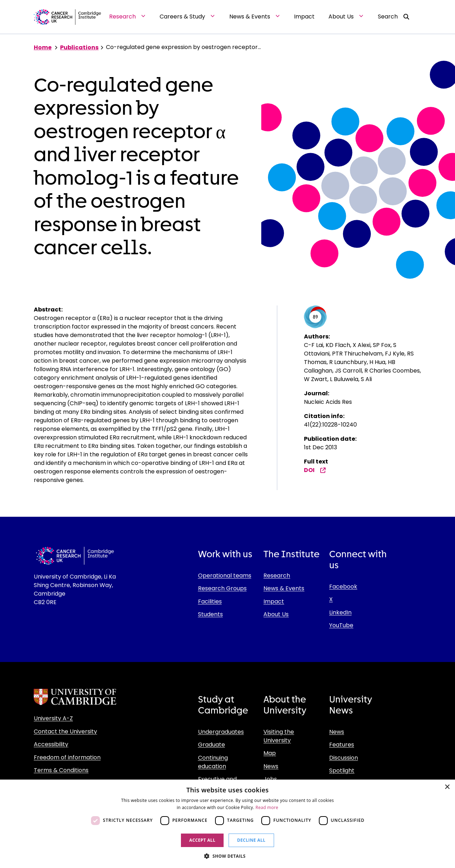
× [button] (447, 787)
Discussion (344, 758)
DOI (315, 470)
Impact (274, 601)
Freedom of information (67, 757)
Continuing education (213, 762)
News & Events (284, 588)
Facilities (210, 601)
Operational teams (225, 576)
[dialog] (227, 824)
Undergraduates (221, 732)
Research (277, 576)
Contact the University (65, 731)
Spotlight (342, 771)
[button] (227, 856)
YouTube (341, 625)
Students (210, 614)
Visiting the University (279, 736)
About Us (276, 614)
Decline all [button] (251, 840)
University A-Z (53, 718)
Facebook (343, 587)
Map (270, 753)
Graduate (212, 745)
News (271, 766)
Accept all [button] (202, 840)
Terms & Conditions (61, 770)
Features (342, 745)
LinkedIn (340, 612)
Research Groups (222, 588)
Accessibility (51, 744)
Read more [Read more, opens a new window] (267, 807)
